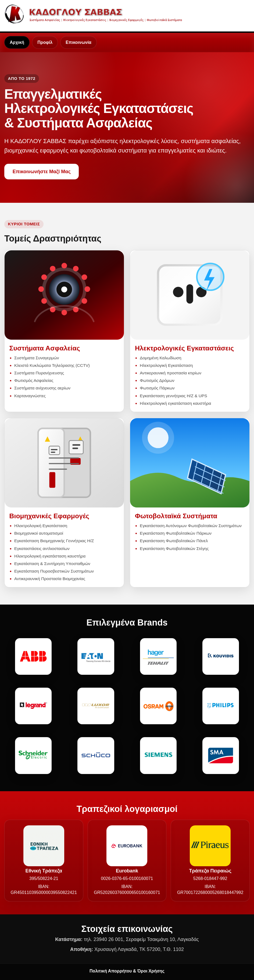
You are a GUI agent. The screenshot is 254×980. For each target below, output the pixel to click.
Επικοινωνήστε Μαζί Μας (42, 172)
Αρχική (17, 42)
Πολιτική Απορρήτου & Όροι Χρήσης (127, 971)
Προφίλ (45, 42)
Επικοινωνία (78, 42)
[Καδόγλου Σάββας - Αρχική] (95, 14)
